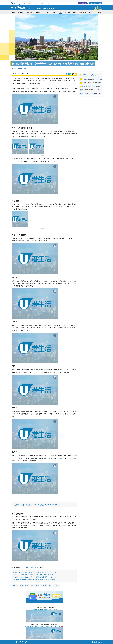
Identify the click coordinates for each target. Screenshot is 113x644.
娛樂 (54, 12)
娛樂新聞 (45, 8)
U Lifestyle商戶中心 (83, 3)
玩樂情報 (29, 12)
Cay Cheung (18, 73)
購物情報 (38, 12)
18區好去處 (83, 12)
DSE (27, 586)
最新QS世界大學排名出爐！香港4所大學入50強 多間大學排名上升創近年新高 (34, 572)
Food (31, 3)
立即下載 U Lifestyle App (96, 3)
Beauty (36, 3)
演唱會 (14, 12)
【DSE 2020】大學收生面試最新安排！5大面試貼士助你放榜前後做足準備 (34, 575)
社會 (60, 12)
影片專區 (68, 12)
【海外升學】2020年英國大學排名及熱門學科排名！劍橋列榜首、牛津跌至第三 (35, 577)
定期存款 (52, 8)
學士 (50, 586)
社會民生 (57, 586)
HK (20, 3)
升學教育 (15, 586)
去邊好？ (91, 12)
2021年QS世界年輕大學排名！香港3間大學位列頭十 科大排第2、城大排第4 (34, 580)
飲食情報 (47, 12)
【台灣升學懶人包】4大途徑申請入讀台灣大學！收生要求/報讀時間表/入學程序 (35, 505)
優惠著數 (21, 12)
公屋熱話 (39, 8)
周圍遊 (75, 12)
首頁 (13, 69)
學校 (37, 586)
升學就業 (44, 586)
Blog (42, 3)
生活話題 (19, 69)
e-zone (48, 3)
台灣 (32, 586)
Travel (25, 3)
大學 (22, 586)
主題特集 (99, 12)
